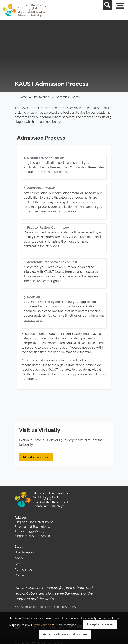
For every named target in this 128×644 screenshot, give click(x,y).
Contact (20, 575)
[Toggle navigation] (123, 10)
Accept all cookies (100, 624)
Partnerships (24, 570)
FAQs (18, 564)
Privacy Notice (42, 625)
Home (23, 97)
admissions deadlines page (53, 172)
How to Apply (41, 97)
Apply (19, 558)
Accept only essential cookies (65, 634)
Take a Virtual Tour (36, 457)
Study (19, 547)
